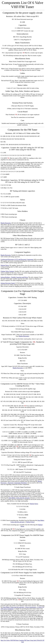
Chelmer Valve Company (7, 271)
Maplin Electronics (6, 223)
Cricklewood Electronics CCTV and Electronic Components (17, 259)
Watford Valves (5, 265)
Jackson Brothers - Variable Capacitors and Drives (14, 277)
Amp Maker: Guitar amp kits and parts (19, 498)
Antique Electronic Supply (8, 283)
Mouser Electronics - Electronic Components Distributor (21, 482)
